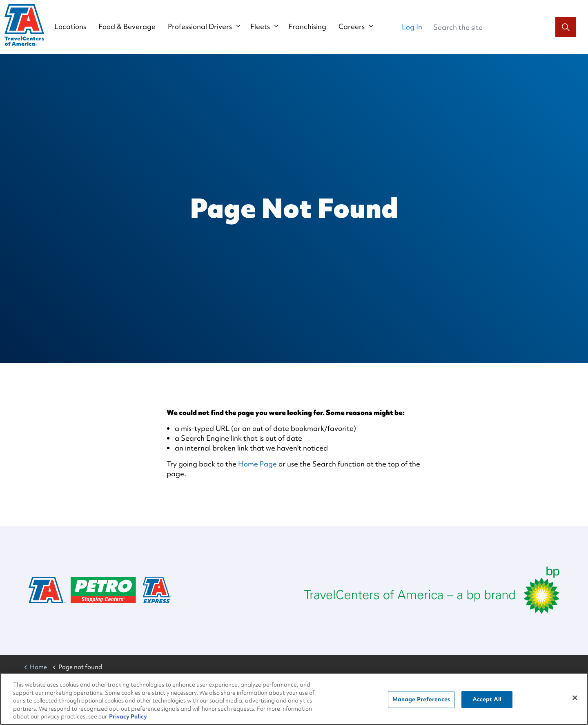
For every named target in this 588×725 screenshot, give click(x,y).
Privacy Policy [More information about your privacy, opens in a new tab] (128, 720)
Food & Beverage (135, 27)
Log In (412, 27)
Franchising (315, 27)
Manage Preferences (421, 702)
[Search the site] (502, 27)
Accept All (487, 702)
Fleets (268, 27)
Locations (78, 27)
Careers (359, 27)
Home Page (257, 464)
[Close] (575, 701)
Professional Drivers (208, 27)
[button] (566, 27)
